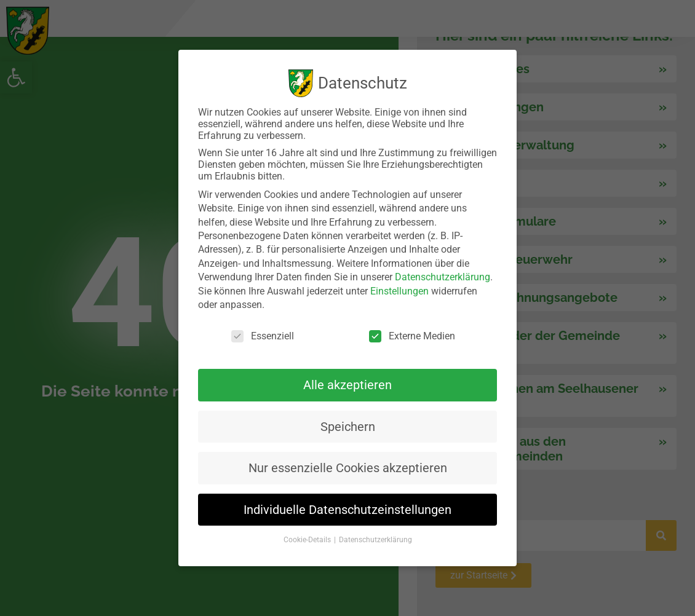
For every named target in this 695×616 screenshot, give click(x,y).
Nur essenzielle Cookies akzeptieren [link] (348, 468)
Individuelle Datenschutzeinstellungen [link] (347, 510)
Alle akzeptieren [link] (347, 385)
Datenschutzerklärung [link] (443, 277)
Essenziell (263, 336)
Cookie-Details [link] (308, 540)
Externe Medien (412, 336)
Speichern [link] (348, 427)
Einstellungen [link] (399, 291)
